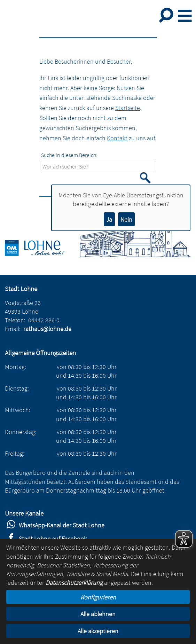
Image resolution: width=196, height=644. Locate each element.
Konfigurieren (98, 597)
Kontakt (117, 138)
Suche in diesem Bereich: (69, 155)
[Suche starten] (146, 178)
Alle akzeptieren (98, 631)
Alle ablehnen (98, 614)
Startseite (128, 108)
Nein (126, 219)
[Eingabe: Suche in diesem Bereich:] (98, 167)
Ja (109, 219)
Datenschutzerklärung (74, 583)
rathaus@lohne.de (47, 329)
